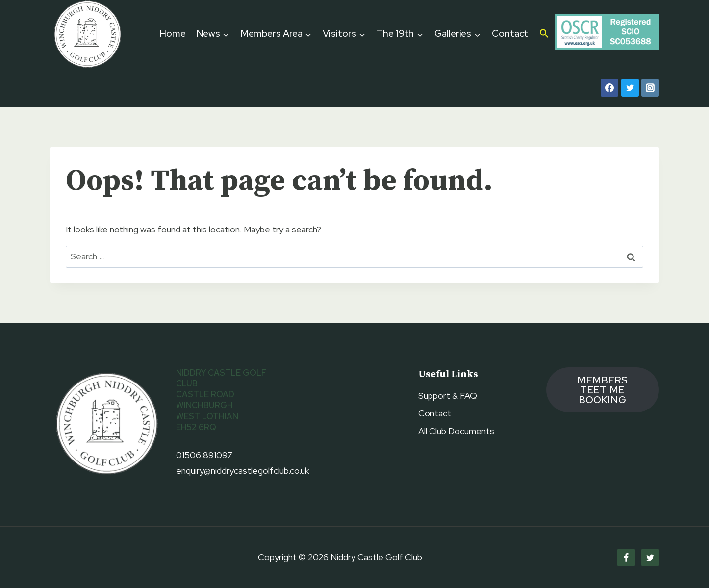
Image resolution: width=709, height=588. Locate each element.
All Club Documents (456, 431)
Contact (510, 34)
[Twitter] (630, 88)
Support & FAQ (448, 396)
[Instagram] (650, 88)
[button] (544, 34)
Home (173, 34)
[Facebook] (609, 88)
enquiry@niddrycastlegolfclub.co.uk (242, 471)
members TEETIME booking (602, 390)
